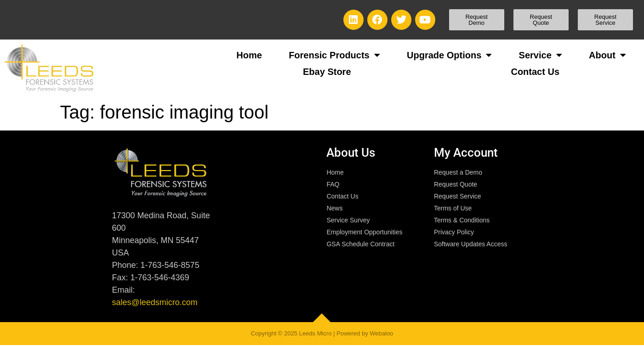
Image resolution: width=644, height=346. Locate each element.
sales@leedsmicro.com (154, 302)
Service (541, 55)
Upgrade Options (449, 55)
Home (249, 55)
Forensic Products (334, 55)
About (607, 55)
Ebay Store (327, 72)
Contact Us (535, 72)
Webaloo (381, 333)
